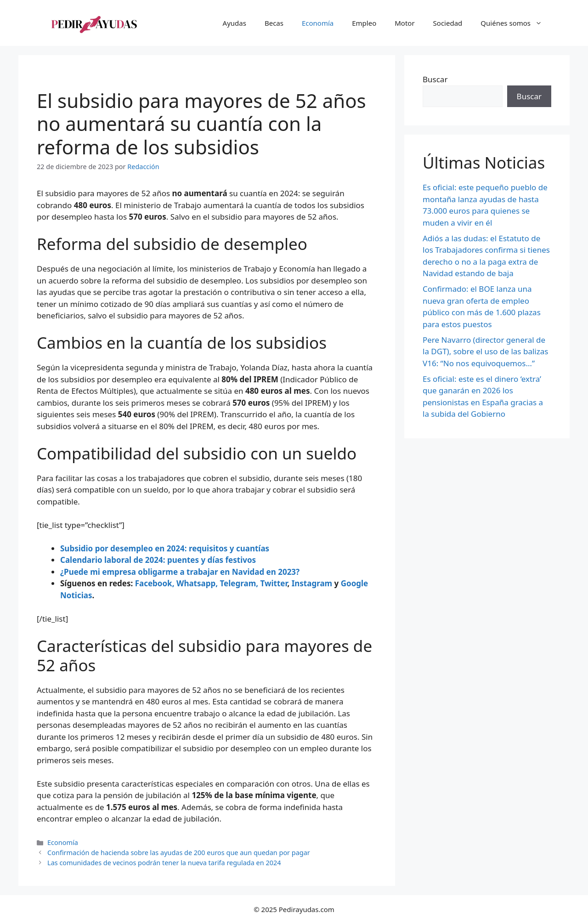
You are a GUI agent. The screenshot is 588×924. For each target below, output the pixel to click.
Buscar (435, 79)
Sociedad (448, 23)
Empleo (364, 23)
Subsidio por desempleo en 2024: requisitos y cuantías (165, 548)
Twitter (274, 583)
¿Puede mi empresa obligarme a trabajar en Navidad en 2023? (180, 572)
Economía (318, 23)
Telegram (238, 583)
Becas (274, 23)
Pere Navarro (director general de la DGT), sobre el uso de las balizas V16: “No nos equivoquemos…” (485, 351)
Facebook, (155, 583)
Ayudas (235, 23)
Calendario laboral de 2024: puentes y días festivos (158, 560)
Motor (404, 23)
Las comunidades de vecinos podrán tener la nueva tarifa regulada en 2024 (164, 863)
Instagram (312, 583)
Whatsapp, (197, 583)
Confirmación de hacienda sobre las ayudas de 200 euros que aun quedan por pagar (179, 853)
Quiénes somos (516, 23)
